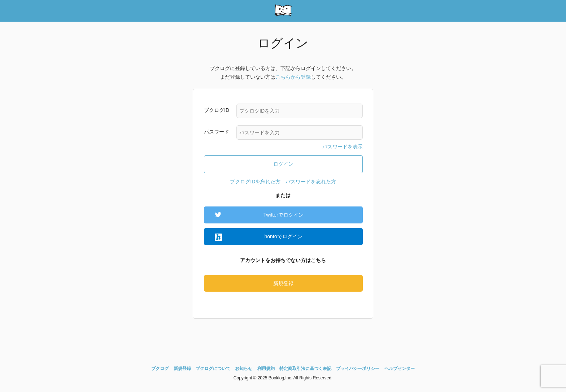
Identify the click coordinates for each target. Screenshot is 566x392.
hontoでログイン (283, 236)
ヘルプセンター (400, 369)
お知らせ (244, 369)
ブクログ (160, 369)
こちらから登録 (293, 77)
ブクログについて (213, 369)
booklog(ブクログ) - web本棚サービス (283, 11)
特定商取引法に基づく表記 (305, 369)
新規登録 (283, 283)
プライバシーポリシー (358, 369)
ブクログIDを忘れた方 (255, 182)
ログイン (283, 164)
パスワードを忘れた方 (311, 182)
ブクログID (217, 110)
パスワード (217, 132)
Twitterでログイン (283, 215)
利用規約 (266, 369)
